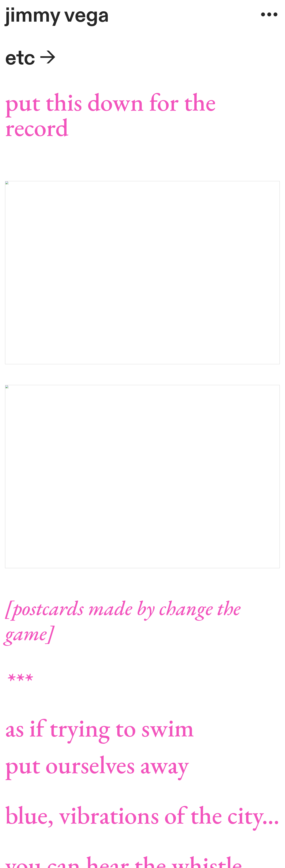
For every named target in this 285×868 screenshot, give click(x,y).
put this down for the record (110, 114)
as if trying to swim (100, 728)
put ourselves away (97, 764)
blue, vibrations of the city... (142, 815)
